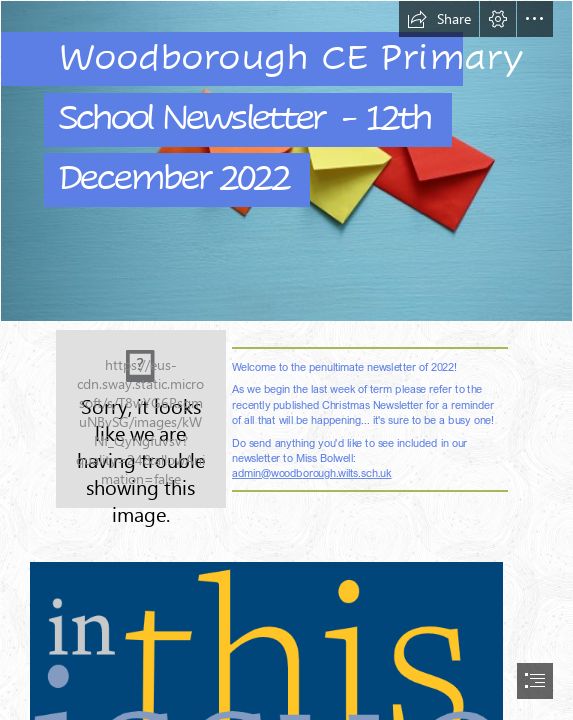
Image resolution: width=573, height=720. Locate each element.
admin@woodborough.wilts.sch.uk (311, 472)
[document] (286, 360)
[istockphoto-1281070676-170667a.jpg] (286, 161)
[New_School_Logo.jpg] (141, 419)
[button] (439, 19)
